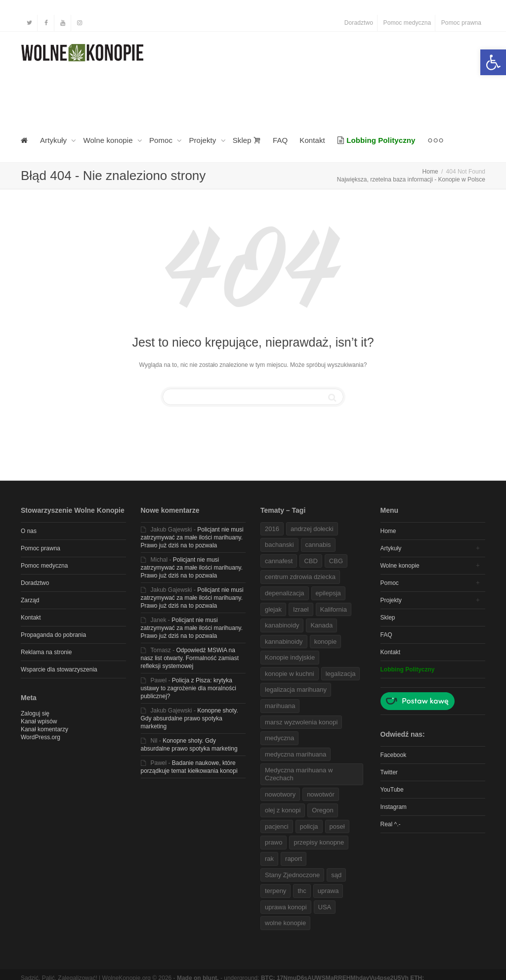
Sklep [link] (247, 140)
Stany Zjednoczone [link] (292, 875)
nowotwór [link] (321, 794)
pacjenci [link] (277, 826)
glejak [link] (273, 609)
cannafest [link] (279, 561)
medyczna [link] (279, 738)
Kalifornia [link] (334, 609)
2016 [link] (272, 529)
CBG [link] (336, 561)
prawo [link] (274, 842)
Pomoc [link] (162, 140)
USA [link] (325, 907)
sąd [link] (336, 875)
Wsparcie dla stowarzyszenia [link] (59, 669)
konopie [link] (326, 642)
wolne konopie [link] (285, 923)
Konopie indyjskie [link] (290, 657)
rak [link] (269, 859)
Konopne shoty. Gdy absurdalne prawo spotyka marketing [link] (190, 718)
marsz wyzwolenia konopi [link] (301, 722)
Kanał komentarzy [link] (44, 729)
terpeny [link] (275, 891)
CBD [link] (311, 561)
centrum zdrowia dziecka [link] (300, 577)
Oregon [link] (322, 810)
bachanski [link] (279, 545)
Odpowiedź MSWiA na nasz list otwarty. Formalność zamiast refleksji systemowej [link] (190, 658)
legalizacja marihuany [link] (296, 690)
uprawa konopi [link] (286, 907)
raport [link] (294, 859)
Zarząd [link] (30, 600)
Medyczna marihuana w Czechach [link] (299, 774)
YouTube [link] (392, 790)
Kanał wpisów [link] (39, 721)
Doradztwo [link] (359, 23)
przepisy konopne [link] (319, 842)
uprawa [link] (328, 891)
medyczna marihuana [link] (295, 754)
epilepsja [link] (328, 593)
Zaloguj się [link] (35, 713)
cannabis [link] (318, 545)
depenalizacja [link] (285, 593)
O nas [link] (29, 531)
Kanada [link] (321, 625)
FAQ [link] (280, 140)
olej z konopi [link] (283, 810)
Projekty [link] (203, 140)
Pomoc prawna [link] (461, 23)
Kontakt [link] (312, 140)
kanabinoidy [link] (282, 625)
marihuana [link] (280, 706)
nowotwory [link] (280, 794)
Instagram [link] (394, 807)
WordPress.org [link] (41, 737)
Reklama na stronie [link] (46, 652)
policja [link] (309, 826)
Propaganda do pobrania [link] (53, 635)
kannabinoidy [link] (284, 642)
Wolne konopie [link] (109, 140)
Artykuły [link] (54, 140)
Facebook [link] (394, 755)
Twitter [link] (389, 772)
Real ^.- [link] (391, 824)
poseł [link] (337, 826)
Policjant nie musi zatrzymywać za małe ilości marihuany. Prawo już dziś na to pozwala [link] (192, 537)
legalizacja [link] (341, 674)
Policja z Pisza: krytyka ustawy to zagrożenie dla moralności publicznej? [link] (189, 688)
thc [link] (302, 891)
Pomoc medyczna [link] (407, 23)
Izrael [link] (301, 609)
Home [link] (388, 531)
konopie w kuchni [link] (290, 674)
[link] (493, 62)
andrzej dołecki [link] (312, 529)
